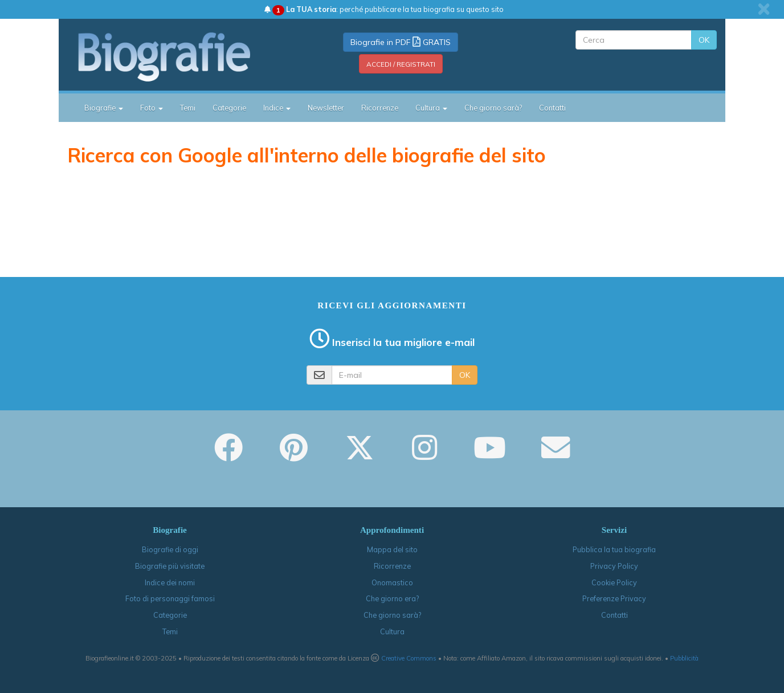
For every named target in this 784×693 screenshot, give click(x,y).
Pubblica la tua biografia (614, 549)
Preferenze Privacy (614, 598)
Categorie (229, 108)
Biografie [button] (104, 108)
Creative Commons (409, 658)
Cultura (392, 631)
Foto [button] (152, 108)
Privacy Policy (614, 566)
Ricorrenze (380, 108)
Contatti (552, 108)
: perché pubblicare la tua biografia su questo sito (384, 9)
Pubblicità (684, 658)
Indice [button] (277, 108)
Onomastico (392, 582)
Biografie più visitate (170, 566)
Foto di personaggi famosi (170, 598)
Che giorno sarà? (493, 108)
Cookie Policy (614, 582)
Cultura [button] (431, 108)
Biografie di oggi (170, 549)
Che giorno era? (392, 598)
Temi (188, 108)
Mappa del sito (392, 549)
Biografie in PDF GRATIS (401, 42)
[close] (764, 9)
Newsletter (326, 108)
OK (704, 40)
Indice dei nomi (170, 582)
